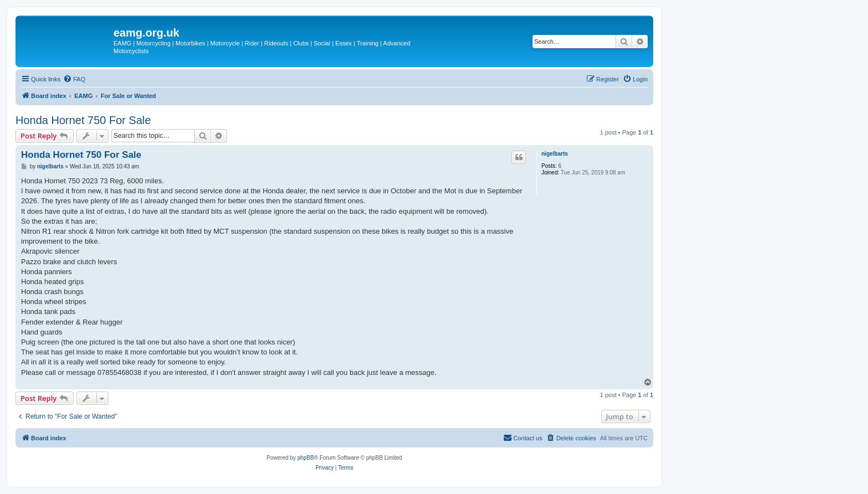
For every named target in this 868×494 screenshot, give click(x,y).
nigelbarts (555, 154)
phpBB (306, 458)
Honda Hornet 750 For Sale (83, 120)
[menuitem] (74, 79)
